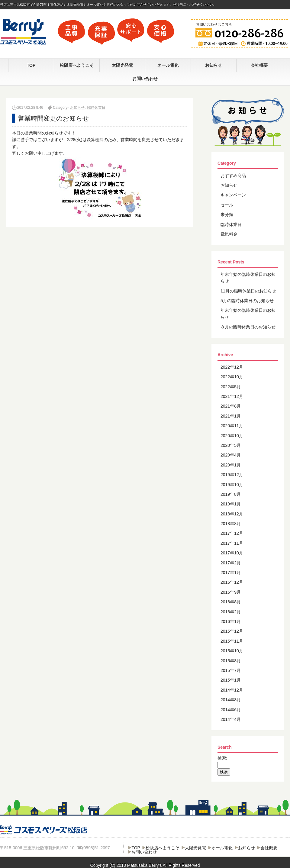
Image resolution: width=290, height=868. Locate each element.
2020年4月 (231, 455)
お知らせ (214, 65)
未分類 (227, 215)
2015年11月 (232, 641)
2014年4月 (231, 719)
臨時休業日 (96, 108)
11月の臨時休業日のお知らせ (248, 291)
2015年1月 (231, 680)
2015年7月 (231, 670)
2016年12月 (232, 582)
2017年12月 (232, 533)
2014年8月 (231, 700)
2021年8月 (231, 406)
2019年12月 (232, 475)
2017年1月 (231, 573)
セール (227, 205)
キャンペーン (233, 195)
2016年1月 (231, 621)
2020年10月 (232, 436)
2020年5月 (231, 445)
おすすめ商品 (233, 176)
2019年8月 (231, 494)
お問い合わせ (145, 79)
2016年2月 (231, 612)
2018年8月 (231, 524)
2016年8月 (231, 602)
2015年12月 (232, 631)
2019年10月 (232, 485)
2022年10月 (232, 377)
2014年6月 (231, 710)
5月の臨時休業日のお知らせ (247, 301)
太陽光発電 (122, 65)
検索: (222, 758)
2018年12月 (232, 514)
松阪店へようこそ (77, 65)
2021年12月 (232, 396)
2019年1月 (231, 504)
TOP (31, 65)
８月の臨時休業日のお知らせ (248, 327)
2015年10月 (232, 651)
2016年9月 (231, 592)
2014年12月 (232, 690)
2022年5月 (231, 387)
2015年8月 (231, 661)
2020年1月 (231, 465)
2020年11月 (232, 426)
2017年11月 (232, 543)
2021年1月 (231, 416)
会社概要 (259, 65)
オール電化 (168, 65)
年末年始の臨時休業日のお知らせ (248, 278)
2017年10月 (232, 553)
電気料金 (229, 234)
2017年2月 (231, 563)
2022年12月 (232, 367)
